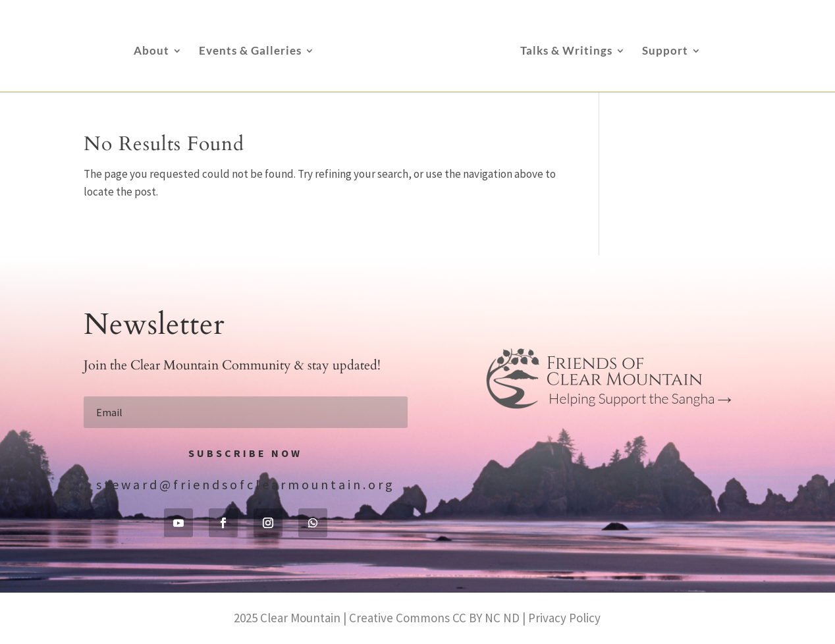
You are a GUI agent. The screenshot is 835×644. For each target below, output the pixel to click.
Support (665, 52)
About (151, 52)
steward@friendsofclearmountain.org (246, 484)
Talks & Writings (566, 52)
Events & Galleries (250, 52)
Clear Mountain (300, 618)
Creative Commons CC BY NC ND (434, 618)
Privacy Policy (564, 618)
